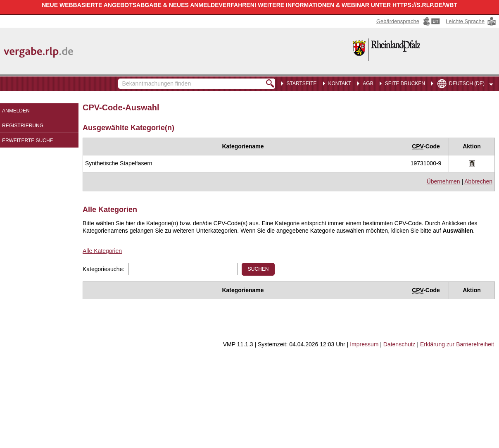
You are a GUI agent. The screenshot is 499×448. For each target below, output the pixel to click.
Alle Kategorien (102, 251)
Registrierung (23, 126)
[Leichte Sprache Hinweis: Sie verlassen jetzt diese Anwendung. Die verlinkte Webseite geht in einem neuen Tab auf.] (471, 21)
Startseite (302, 83)
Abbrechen (478, 181)
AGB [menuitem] (368, 83)
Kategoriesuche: (103, 269)
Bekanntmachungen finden (122, 80)
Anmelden (16, 111)
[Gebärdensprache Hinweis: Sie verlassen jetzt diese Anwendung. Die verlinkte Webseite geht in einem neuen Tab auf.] (409, 21)
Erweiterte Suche (28, 141)
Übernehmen (443, 181)
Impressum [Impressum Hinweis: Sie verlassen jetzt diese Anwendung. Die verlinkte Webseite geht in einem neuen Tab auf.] (364, 344)
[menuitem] (338, 83)
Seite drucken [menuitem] (405, 83)
